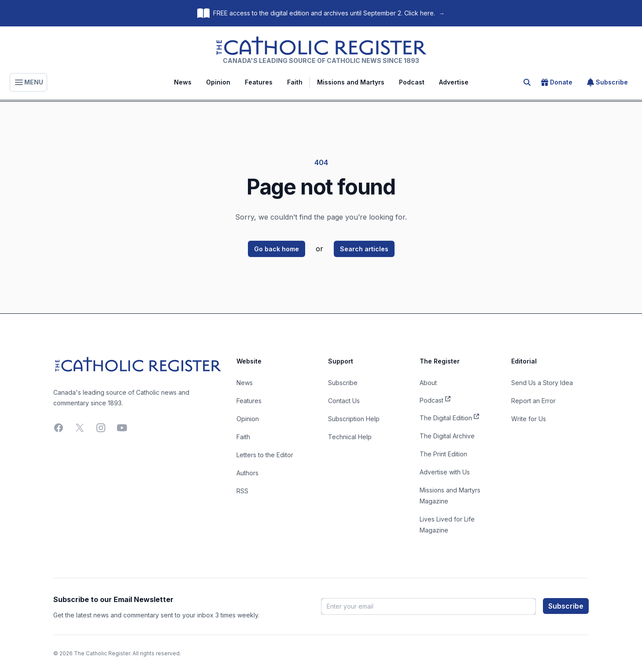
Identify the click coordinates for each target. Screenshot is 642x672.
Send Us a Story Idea (542, 383)
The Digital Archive (447, 436)
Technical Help (350, 437)
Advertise (454, 82)
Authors (247, 473)
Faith (295, 82)
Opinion (218, 82)
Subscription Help (354, 419)
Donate (557, 82)
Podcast (412, 82)
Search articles (364, 249)
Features (259, 82)
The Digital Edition (449, 417)
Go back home (277, 249)
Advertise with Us (445, 472)
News (183, 82)
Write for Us (529, 419)
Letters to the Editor (265, 455)
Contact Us (344, 401)
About (428, 383)
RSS (242, 491)
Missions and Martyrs (351, 82)
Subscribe (607, 82)
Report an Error (533, 401)
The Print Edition (443, 454)
